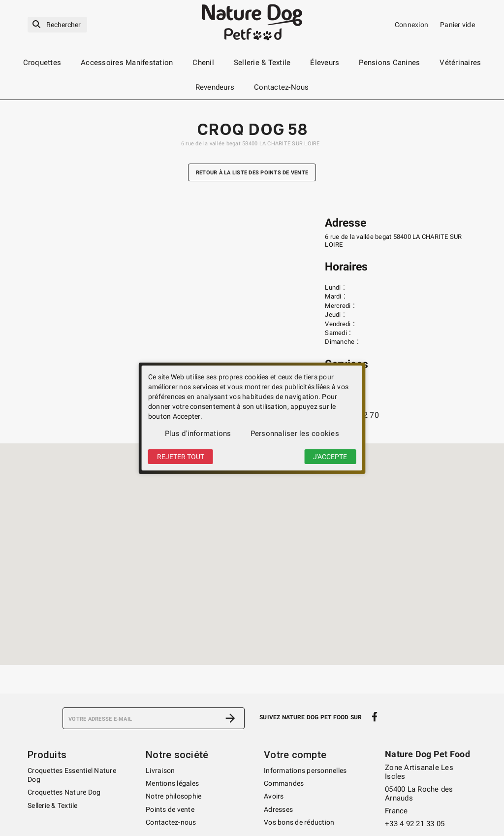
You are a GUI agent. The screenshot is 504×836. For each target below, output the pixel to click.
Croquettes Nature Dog (64, 792)
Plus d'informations (198, 434)
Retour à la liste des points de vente (252, 173)
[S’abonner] (230, 718)
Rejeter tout (181, 457)
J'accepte (330, 457)
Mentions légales (172, 783)
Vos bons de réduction (299, 822)
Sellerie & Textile (53, 805)
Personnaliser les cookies (295, 434)
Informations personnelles (305, 770)
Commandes (284, 783)
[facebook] (375, 717)
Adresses (278, 809)
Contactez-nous (171, 822)
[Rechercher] (57, 25)
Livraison (160, 770)
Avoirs (274, 796)
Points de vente (170, 809)
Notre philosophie (173, 796)
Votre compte (295, 755)
